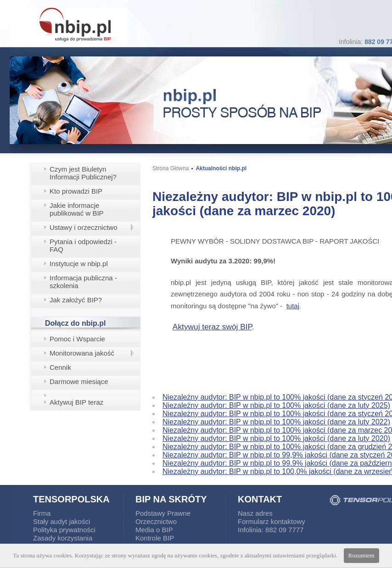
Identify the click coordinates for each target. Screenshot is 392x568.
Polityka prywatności (64, 530)
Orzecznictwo (156, 521)
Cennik (60, 367)
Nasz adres (255, 513)
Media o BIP (154, 530)
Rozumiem (361, 555)
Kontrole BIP (155, 538)
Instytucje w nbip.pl (79, 264)
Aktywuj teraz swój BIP (212, 327)
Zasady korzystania (63, 538)
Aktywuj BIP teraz (76, 402)
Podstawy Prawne (163, 513)
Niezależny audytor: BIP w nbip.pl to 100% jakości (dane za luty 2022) (276, 422)
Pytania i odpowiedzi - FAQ (83, 245)
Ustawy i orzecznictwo (84, 227)
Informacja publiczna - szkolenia (83, 282)
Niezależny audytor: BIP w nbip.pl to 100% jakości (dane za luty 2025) (276, 405)
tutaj (293, 306)
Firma (42, 513)
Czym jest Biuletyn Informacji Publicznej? (83, 173)
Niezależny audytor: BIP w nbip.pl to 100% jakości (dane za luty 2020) (276, 438)
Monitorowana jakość (82, 353)
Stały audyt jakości (62, 521)
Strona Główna (171, 168)
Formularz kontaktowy (272, 521)
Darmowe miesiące (79, 381)
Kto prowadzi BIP (76, 191)
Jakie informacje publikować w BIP (77, 209)
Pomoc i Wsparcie (77, 339)
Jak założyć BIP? (76, 300)
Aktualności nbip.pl (221, 168)
